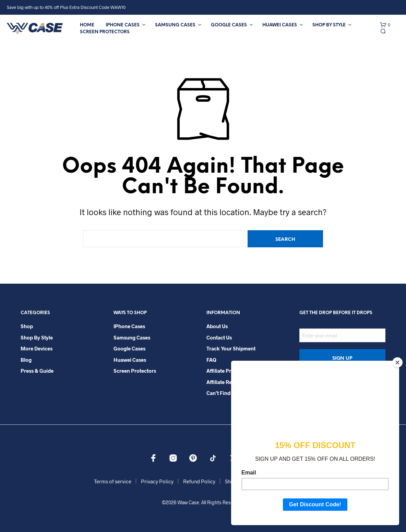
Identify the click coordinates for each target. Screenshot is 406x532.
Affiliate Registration (230, 382)
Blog (26, 360)
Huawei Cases (280, 25)
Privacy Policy (157, 481)
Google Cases (229, 25)
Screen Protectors (105, 32)
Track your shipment (231, 348)
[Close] (397, 362)
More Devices (37, 348)
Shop (27, 326)
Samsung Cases (175, 25)
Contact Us (219, 337)
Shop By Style (329, 25)
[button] (385, 25)
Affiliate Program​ (226, 371)
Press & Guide (37, 371)
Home (87, 25)
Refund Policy (199, 481)
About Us (217, 326)
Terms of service (113, 481)
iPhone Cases (123, 25)
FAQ (211, 360)
